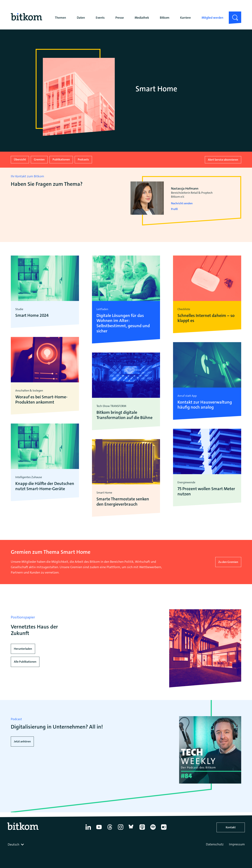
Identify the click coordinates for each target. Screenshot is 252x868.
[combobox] (16, 844)
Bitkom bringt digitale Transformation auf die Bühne (124, 415)
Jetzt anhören (22, 741)
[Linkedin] (88, 830)
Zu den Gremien (228, 562)
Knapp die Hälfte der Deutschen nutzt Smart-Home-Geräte (45, 486)
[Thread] (110, 830)
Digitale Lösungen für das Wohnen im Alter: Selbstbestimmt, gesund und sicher (123, 323)
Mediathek (142, 18)
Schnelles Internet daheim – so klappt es (206, 318)
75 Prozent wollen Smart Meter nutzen (206, 491)
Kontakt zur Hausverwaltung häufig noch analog (205, 405)
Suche (233, 14)
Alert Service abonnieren (223, 159)
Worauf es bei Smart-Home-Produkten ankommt (41, 399)
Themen (60, 18)
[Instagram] (121, 830)
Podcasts (83, 159)
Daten (81, 18)
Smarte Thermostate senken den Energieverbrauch (123, 501)
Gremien (39, 159)
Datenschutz (215, 844)
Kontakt (231, 827)
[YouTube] (99, 830)
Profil (174, 209)
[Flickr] (164, 830)
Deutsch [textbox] (13, 844)
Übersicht (20, 159)
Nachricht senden (182, 203)
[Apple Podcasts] (142, 830)
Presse (120, 18)
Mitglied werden (212, 18)
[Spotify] (153, 830)
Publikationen (61, 159)
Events (100, 18)
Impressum (237, 844)
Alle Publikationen (25, 662)
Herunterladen (23, 649)
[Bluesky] (131, 830)
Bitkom (165, 18)
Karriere (185, 18)
